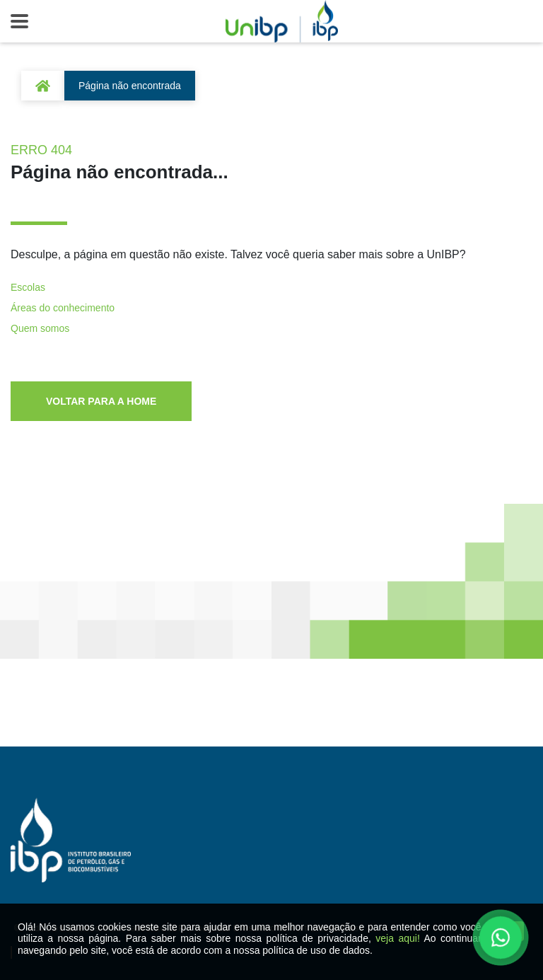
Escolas (28, 287)
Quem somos (40, 328)
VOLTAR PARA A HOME (101, 401)
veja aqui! (398, 938)
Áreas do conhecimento (63, 308)
